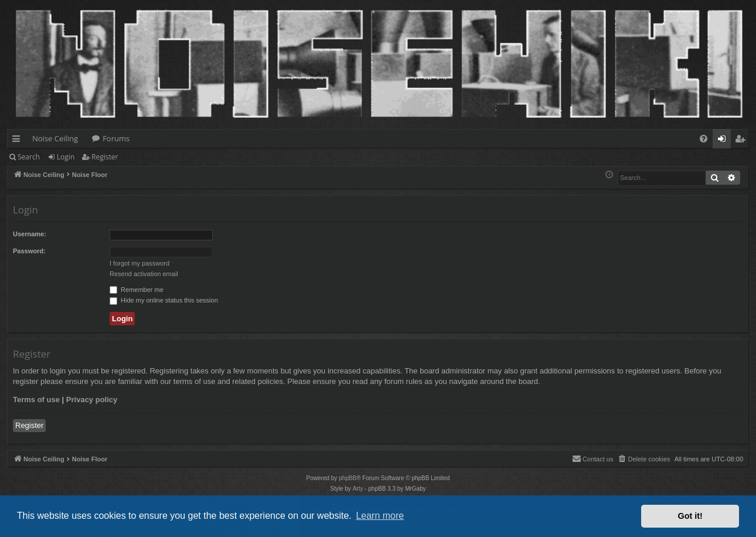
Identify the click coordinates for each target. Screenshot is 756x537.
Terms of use (36, 400)
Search (29, 157)
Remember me (137, 290)
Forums (116, 138)
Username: (30, 234)
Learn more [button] (380, 516)
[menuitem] (704, 139)
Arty (358, 489)
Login (66, 157)
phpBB (348, 478)
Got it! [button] (690, 516)
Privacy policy (92, 400)
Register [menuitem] (743, 141)
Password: (29, 251)
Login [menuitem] (724, 141)
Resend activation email (144, 274)
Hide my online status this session (164, 300)
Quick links (18, 141)
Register (105, 157)
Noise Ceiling (55, 138)
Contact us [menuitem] (593, 458)
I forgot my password (139, 263)
